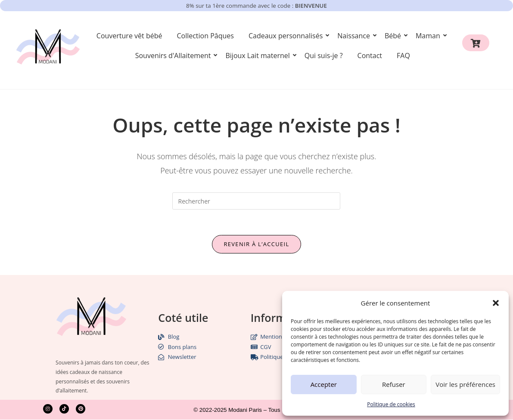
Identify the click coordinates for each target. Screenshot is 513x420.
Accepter (324, 384)
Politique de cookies (391, 404)
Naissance (355, 36)
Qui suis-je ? (324, 56)
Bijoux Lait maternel (259, 56)
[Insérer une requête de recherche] (256, 201)
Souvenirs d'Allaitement (175, 56)
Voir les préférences (465, 384)
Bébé (394, 36)
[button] (496, 303)
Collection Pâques (205, 36)
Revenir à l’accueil (256, 244)
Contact (370, 56)
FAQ (403, 56)
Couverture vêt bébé (129, 36)
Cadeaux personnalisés (287, 36)
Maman (429, 36)
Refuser (394, 384)
